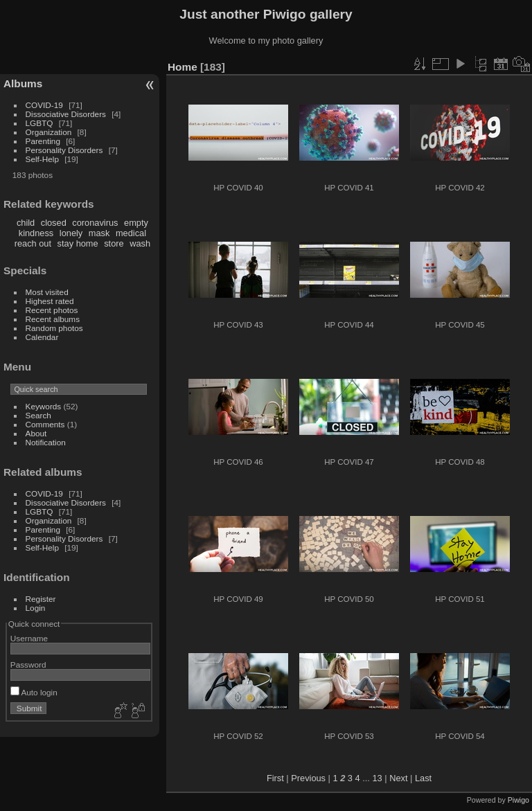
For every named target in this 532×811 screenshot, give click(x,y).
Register (41, 599)
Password (28, 665)
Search (38, 415)
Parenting (43, 141)
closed (54, 223)
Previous (308, 778)
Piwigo (518, 800)
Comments (45, 424)
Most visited (47, 292)
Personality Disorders (64, 150)
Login (36, 608)
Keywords (44, 406)
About (36, 433)
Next (398, 778)
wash (140, 243)
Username (29, 638)
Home (183, 67)
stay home (78, 243)
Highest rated (50, 301)
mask (99, 233)
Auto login (34, 692)
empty (136, 223)
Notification (46, 442)
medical (131, 233)
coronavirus (95, 223)
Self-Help (42, 159)
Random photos (54, 328)
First (275, 778)
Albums (23, 83)
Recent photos (52, 310)
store (114, 243)
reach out (33, 243)
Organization (49, 132)
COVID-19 (44, 105)
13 (377, 778)
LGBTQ (39, 123)
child (26, 223)
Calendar (42, 337)
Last (423, 778)
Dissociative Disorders (66, 114)
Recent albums (53, 319)
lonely (71, 233)
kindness (36, 233)
